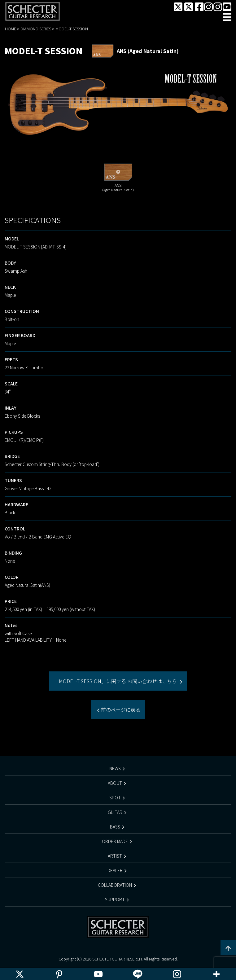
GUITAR (115, 812)
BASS (115, 827)
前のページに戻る (120, 710)
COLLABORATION (115, 885)
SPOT (115, 798)
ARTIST (115, 856)
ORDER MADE (115, 841)
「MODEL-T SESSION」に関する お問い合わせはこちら (116, 681)
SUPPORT (115, 899)
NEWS (115, 768)
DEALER (115, 870)
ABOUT (115, 783)
